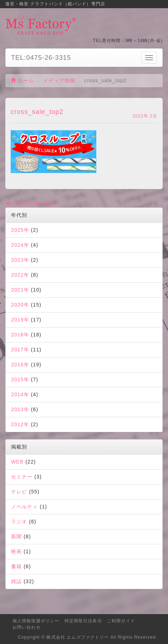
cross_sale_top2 (30, 203)
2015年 (20, 379)
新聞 (16, 536)
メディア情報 (59, 80)
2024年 (20, 245)
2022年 (20, 275)
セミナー (22, 477)
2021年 (20, 290)
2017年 (20, 350)
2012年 (20, 424)
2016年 (20, 365)
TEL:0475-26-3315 (41, 58)
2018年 (20, 335)
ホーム (22, 80)
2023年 (20, 260)
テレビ (19, 492)
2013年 (20, 409)
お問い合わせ (27, 627)
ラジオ (19, 522)
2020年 (20, 305)
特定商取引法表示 (83, 621)
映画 (16, 551)
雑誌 (16, 581)
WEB (17, 462)
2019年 (20, 320)
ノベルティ (25, 507)
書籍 (16, 566)
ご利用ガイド (121, 621)
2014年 (20, 394)
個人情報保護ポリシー (36, 621)
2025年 (20, 230)
